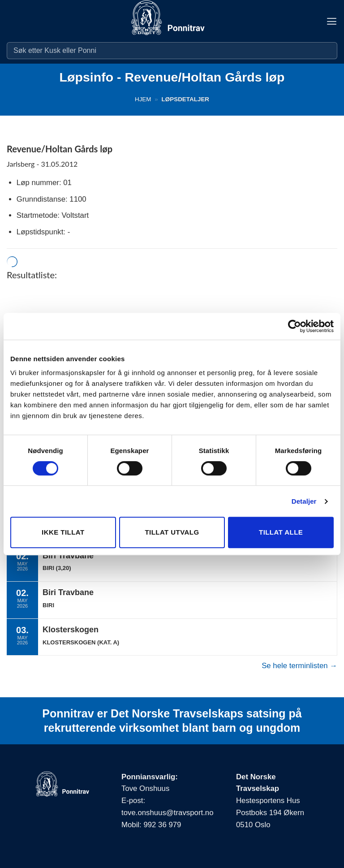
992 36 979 (162, 825)
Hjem (143, 99)
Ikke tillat (63, 532)
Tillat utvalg (172, 532)
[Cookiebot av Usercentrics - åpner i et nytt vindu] (295, 326)
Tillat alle (281, 532)
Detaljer (304, 501)
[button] (331, 21)
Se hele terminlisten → (299, 666)
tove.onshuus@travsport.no (167, 813)
